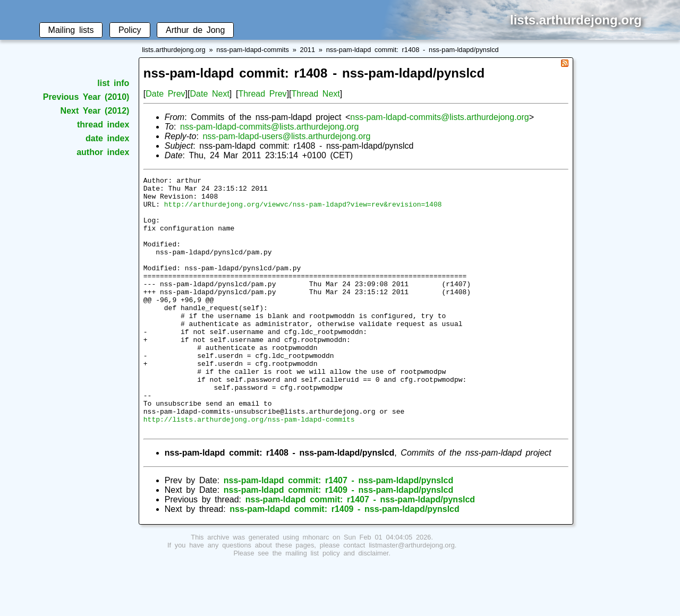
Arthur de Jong (195, 30)
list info (113, 83)
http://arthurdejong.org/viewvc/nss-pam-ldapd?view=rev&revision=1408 (303, 210)
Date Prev (165, 94)
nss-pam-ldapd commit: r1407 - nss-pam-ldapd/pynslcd (338, 531)
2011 (308, 50)
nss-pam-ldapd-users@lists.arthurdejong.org (286, 136)
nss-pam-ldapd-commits (253, 50)
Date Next (209, 94)
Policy (130, 30)
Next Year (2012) (95, 111)
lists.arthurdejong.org (174, 50)
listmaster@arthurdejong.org (412, 596)
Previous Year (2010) (86, 97)
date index (107, 138)
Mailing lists (71, 30)
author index (103, 152)
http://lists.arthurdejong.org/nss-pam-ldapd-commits (249, 468)
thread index (103, 125)
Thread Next (316, 94)
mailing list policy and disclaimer (337, 604)
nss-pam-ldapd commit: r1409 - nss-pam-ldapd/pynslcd (338, 541)
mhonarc (316, 588)
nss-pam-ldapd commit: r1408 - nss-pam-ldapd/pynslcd (413, 50)
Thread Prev (262, 94)
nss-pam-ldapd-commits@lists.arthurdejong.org (439, 117)
